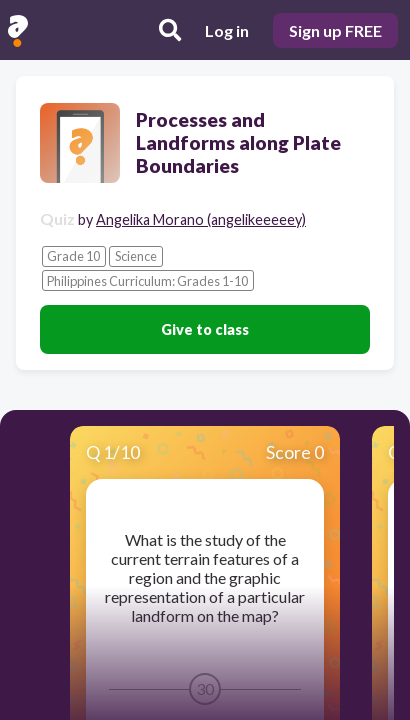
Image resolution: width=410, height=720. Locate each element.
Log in (227, 30)
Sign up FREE (335, 30)
